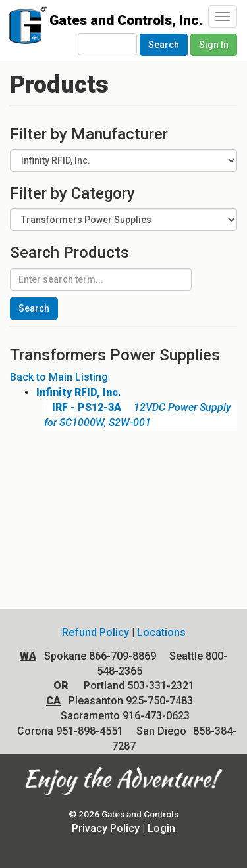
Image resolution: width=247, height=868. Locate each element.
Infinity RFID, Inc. (79, 392)
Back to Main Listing (59, 377)
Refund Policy (96, 632)
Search (164, 45)
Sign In (214, 45)
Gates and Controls (25, 28)
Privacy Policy (106, 828)
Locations (161, 632)
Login (161, 828)
